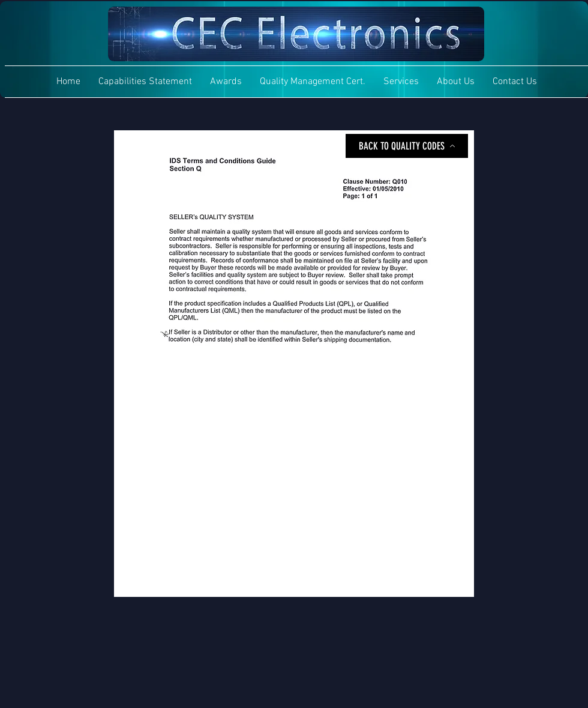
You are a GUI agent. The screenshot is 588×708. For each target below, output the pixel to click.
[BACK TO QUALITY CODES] (407, 146)
